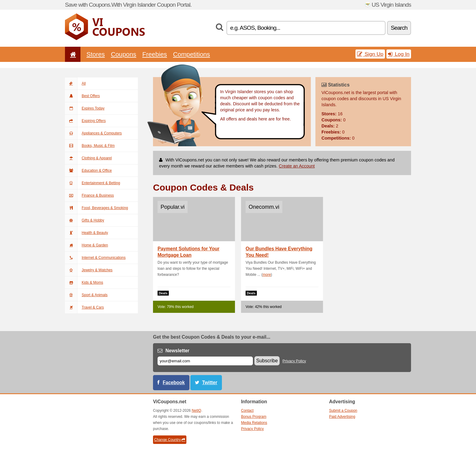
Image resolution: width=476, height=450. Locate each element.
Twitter (210, 382)
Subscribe (267, 361)
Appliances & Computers (93, 133)
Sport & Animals (86, 295)
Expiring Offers (85, 121)
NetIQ (197, 411)
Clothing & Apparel (88, 158)
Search (399, 28)
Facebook (174, 382)
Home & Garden (87, 245)
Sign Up (370, 54)
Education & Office (88, 171)
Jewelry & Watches (89, 270)
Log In (399, 54)
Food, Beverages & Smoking (97, 208)
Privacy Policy (294, 361)
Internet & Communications (95, 258)
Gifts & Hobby (85, 220)
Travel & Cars (84, 307)
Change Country (170, 440)
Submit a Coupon (343, 411)
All (75, 83)
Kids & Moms (84, 283)
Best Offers (82, 96)
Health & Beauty (87, 233)
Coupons (124, 54)
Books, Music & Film (90, 146)
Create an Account (297, 166)
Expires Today (85, 108)
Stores (96, 54)
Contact (247, 411)
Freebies (155, 54)
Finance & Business (89, 195)
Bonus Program (254, 417)
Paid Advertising (342, 417)
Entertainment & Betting (93, 183)
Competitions (192, 54)
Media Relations (254, 423)
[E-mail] (205, 361)
